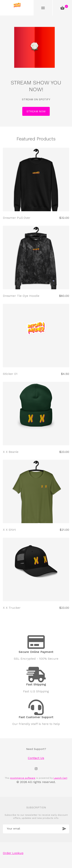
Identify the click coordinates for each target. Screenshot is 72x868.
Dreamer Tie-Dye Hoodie (21, 296)
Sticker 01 (10, 374)
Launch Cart (60, 778)
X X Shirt (9, 530)
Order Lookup (13, 853)
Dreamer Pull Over (17, 218)
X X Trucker (12, 608)
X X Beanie (11, 452)
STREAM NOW (36, 111)
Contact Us (36, 758)
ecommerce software (23, 778)
